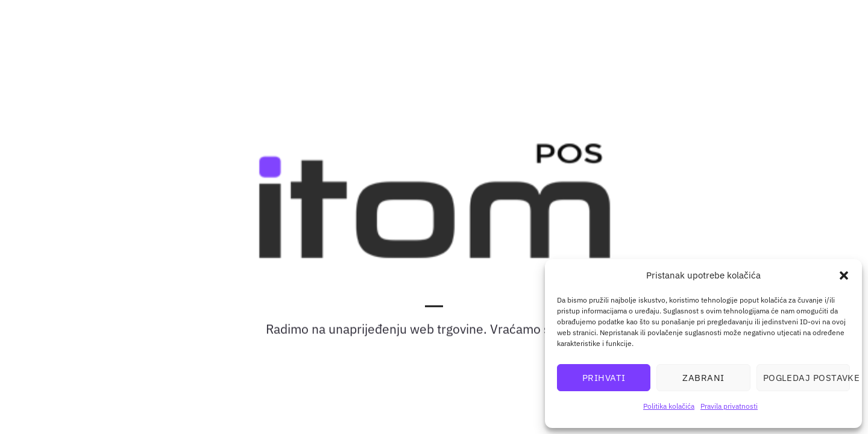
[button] (844, 275)
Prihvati (604, 378)
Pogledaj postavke (807, 378)
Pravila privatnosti (729, 406)
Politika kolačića (669, 406)
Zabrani (703, 378)
